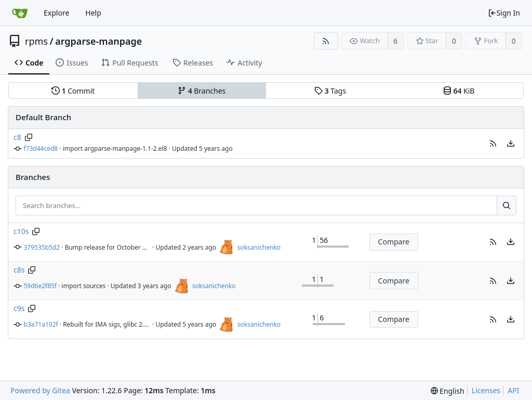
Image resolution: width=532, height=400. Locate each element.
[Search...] (507, 205)
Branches (202, 91)
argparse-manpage (98, 41)
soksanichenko (259, 247)
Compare (394, 242)
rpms (36, 41)
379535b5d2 (42, 247)
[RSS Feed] (326, 41)
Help (93, 13)
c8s (19, 270)
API (513, 390)
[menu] (511, 144)
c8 (17, 137)
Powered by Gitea (40, 390)
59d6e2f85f (41, 286)
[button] (493, 144)
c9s (19, 308)
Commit (73, 91)
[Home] (20, 13)
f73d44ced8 (41, 149)
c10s (21, 231)
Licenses (486, 390)
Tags (330, 91)
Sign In (504, 13)
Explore (56, 13)
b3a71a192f (41, 324)
